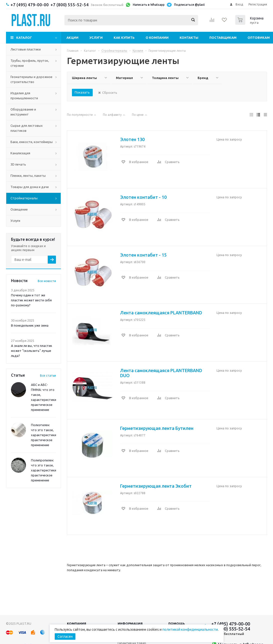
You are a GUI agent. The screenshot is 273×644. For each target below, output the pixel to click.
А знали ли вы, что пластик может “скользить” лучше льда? (32, 351)
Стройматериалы (24, 198)
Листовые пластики (26, 49)
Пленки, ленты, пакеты (28, 176)
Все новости (47, 281)
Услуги (96, 38)
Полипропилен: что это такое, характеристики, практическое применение (44, 470)
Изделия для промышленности (24, 96)
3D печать (18, 164)
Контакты (189, 38)
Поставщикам (223, 38)
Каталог (24, 38)
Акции (72, 38)
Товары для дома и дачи (30, 187)
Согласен (65, 636)
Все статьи (48, 376)
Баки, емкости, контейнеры (32, 142)
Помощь (177, 623)
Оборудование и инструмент (23, 112)
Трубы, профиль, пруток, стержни (30, 63)
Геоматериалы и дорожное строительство (31, 79)
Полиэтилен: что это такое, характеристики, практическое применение (44, 435)
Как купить (124, 38)
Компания (77, 623)
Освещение (19, 209)
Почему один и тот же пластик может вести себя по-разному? (31, 300)
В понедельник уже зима (30, 325)
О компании (157, 38)
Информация (130, 623)
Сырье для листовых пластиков (27, 128)
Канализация (20, 153)
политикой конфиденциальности (190, 629)
